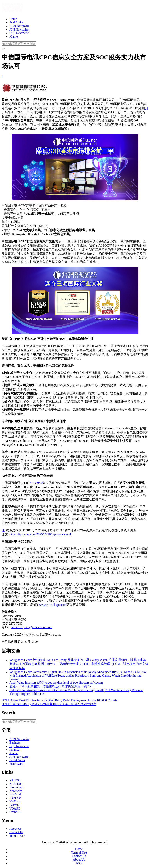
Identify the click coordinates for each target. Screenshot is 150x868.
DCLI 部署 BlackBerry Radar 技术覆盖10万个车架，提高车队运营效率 (49, 704)
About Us (15, 829)
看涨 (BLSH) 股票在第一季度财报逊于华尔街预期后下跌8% (50, 686)
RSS (79, 863)
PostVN (14, 805)
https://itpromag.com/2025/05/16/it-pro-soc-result (41, 534)
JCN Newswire (19, 29)
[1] (146, 108)
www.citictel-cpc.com (53, 605)
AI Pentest (36, 483)
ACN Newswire (19, 26)
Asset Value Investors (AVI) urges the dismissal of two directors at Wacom (56, 683)
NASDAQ (16, 784)
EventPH (15, 812)
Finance (14, 750)
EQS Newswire (19, 33)
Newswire (16, 791)
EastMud (15, 794)
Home (13, 19)
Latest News (17, 760)
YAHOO (15, 780)
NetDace (15, 801)
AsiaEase (15, 798)
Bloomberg (16, 787)
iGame (14, 36)
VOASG (15, 808)
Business (15, 743)
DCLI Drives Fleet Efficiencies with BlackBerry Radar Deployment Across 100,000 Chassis (59, 700)
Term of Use (17, 836)
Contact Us (16, 832)
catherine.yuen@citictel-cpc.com (32, 627)
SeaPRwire (16, 22)
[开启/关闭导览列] (3, 48)
